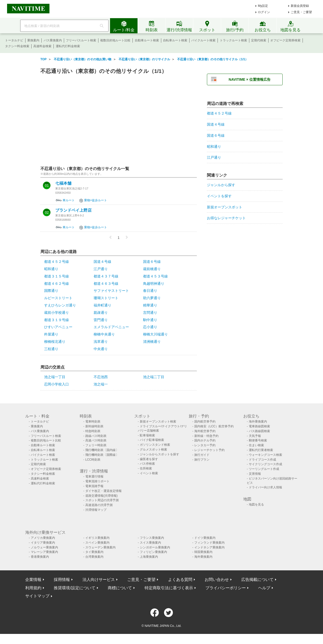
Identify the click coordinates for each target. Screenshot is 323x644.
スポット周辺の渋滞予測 (102, 500)
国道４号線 (102, 262)
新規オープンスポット (225, 207)
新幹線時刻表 (94, 426)
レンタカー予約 (205, 445)
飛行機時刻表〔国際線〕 (102, 455)
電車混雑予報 (94, 486)
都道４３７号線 (106, 276)
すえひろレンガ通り (60, 305)
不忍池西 (101, 377)
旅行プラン (202, 460)
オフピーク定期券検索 (285, 40)
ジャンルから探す (221, 185)
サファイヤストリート (111, 291)
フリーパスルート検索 (81, 40)
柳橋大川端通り (155, 334)
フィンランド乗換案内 (209, 543)
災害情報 (255, 474)
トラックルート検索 (233, 40)
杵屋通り (51, 334)
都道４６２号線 (57, 284)
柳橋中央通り (104, 334)
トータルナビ (14, 40)
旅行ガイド (202, 455)
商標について (120, 588)
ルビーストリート (58, 298)
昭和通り (51, 269)
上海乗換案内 (149, 557)
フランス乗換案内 (152, 538)
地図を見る (256, 505)
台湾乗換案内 (94, 557)
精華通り (150, 305)
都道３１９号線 (57, 320)
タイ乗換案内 (94, 552)
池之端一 (101, 384)
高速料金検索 (42, 46)
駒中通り (150, 320)
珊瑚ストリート (106, 298)
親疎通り (101, 313)
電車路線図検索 (259, 426)
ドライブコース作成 (262, 460)
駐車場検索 (147, 435)
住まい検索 (256, 445)
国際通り (51, 291)
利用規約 (33, 588)
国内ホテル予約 (205, 440)
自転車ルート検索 (175, 40)
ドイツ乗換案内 (205, 538)
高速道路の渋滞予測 (99, 505)
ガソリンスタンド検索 (155, 445)
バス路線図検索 (259, 431)
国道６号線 (152, 262)
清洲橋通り (152, 342)
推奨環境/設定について (74, 588)
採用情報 (62, 580)
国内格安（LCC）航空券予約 (214, 426)
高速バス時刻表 (96, 440)
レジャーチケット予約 (209, 450)
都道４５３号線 (155, 276)
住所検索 (146, 468)
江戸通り (101, 269)
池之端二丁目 (154, 377)
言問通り (150, 313)
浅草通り (101, 342)
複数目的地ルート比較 (115, 40)
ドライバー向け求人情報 (265, 487)
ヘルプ (264, 588)
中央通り (101, 349)
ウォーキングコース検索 (265, 455)
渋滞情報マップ (96, 510)
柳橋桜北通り (55, 342)
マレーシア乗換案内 (44, 552)
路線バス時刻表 (96, 436)
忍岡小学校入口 (57, 384)
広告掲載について (257, 580)
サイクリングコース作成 (265, 464)
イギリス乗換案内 (97, 538)
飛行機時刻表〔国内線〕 (102, 450)
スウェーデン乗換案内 (100, 547)
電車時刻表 (93, 422)
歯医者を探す (149, 459)
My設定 (263, 6)
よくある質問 (180, 580)
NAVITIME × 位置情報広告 (250, 79)
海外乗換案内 (258, 422)
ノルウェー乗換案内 (44, 547)
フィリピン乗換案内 (153, 552)
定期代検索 (259, 40)
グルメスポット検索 (153, 450)
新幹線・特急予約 (206, 436)
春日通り (150, 291)
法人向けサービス (99, 580)
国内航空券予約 (205, 422)
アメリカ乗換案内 (43, 538)
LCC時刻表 (93, 460)
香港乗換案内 (40, 557)
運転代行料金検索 (68, 46)
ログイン (264, 12)
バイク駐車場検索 (152, 440)
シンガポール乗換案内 (155, 547)
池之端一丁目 (55, 377)
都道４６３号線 (106, 284)
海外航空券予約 (205, 431)
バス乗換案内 (53, 40)
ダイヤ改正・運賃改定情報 (103, 491)
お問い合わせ (217, 580)
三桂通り (51, 349)
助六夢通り (152, 298)
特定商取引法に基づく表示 (169, 588)
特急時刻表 (93, 431)
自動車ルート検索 (147, 40)
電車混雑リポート (97, 481)
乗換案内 (33, 40)
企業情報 (33, 580)
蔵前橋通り (152, 269)
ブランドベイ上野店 (73, 210)
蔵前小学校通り (57, 313)
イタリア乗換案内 (43, 543)
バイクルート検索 (203, 40)
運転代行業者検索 (261, 450)
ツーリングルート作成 (264, 469)
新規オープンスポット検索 (158, 422)
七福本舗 (63, 183)
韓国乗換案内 (203, 552)
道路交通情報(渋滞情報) (101, 496)
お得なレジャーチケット (226, 218)
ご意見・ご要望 (301, 12)
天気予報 (255, 436)
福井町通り (102, 305)
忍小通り (150, 327)
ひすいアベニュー (58, 327)
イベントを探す (219, 196)
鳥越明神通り (154, 284)
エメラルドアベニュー (111, 327)
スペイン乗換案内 (97, 543)
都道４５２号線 (57, 262)
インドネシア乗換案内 (209, 547)
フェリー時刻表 (96, 445)
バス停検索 (147, 464)
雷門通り (101, 320)
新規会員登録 (300, 6)
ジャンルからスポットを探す (159, 454)
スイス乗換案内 (150, 543)
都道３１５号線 (57, 276)
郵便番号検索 (258, 440)
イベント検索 (149, 473)
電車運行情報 (94, 477)
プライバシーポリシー (226, 588)
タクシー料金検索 (17, 46)
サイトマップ (37, 596)
